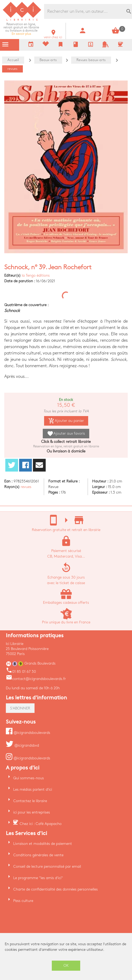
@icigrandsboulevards (28, 733)
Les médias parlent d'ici (33, 789)
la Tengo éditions (36, 275)
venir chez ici (53, 36)
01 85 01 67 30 (21, 672)
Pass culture (23, 901)
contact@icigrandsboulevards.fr (36, 679)
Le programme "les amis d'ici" (38, 878)
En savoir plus (21, 29)
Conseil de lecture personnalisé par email (47, 866)
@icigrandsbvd (22, 745)
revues (26, 487)
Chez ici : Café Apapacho (41, 824)
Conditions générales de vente (38, 855)
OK (66, 966)
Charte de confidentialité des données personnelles (56, 889)
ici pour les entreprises (32, 812)
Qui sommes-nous (29, 778)
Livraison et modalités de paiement (43, 844)
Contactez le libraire (30, 801)
